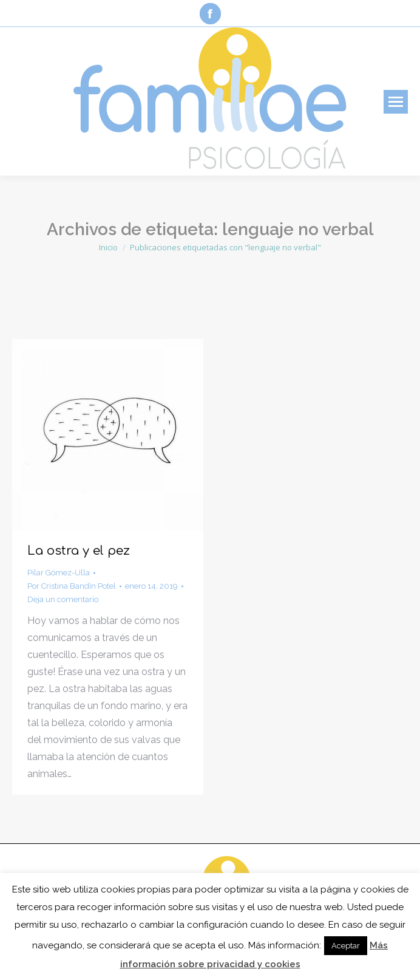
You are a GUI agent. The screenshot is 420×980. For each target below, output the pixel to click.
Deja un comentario (63, 599)
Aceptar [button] (346, 946)
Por (72, 586)
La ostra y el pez (79, 551)
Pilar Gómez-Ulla (59, 573)
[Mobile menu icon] (396, 102)
